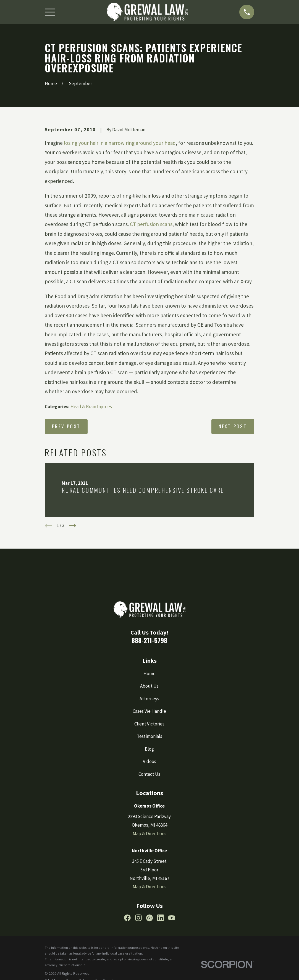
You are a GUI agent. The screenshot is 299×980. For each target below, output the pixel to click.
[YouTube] (172, 918)
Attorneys (149, 699)
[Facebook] (127, 918)
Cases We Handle (149, 711)
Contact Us (149, 774)
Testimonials (149, 736)
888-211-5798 (149, 640)
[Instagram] (138, 918)
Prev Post (66, 426)
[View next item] (73, 526)
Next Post (233, 426)
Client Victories (149, 724)
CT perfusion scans (151, 224)
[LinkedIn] (161, 918)
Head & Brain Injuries (91, 407)
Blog (149, 749)
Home (149, 674)
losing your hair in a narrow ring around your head (120, 143)
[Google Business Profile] (149, 918)
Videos (149, 761)
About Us (149, 686)
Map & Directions (149, 834)
